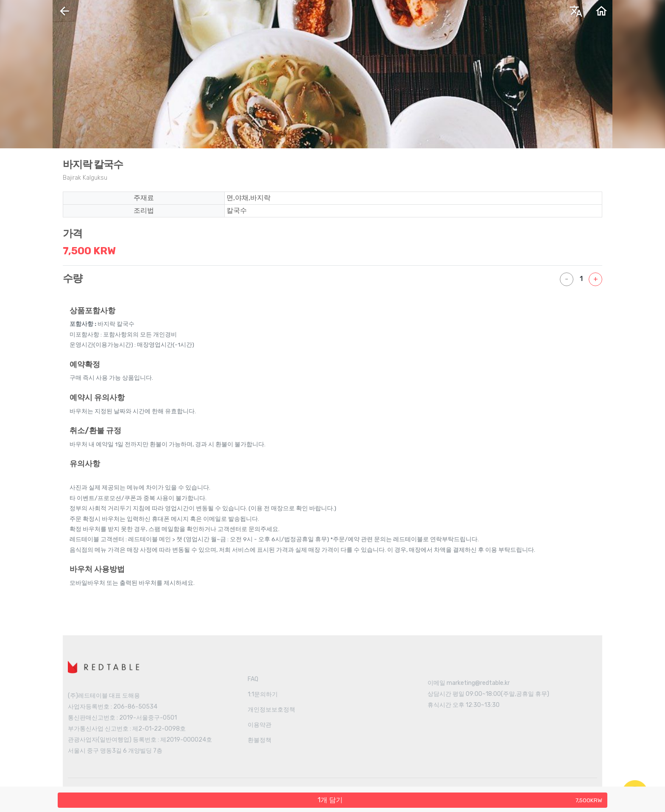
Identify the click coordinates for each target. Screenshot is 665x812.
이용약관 (260, 725)
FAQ (253, 679)
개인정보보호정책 (271, 710)
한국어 (504, 14)
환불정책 (260, 740)
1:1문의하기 (263, 694)
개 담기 (460, 800)
